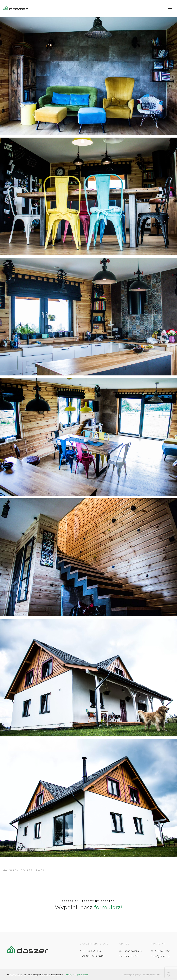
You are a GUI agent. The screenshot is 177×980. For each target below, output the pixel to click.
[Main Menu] (170, 9)
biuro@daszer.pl (160, 956)
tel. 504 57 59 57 (160, 951)
